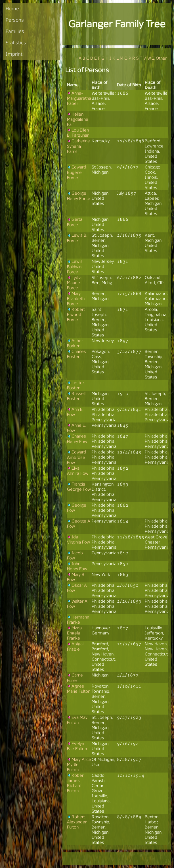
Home (12, 8)
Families (15, 31)
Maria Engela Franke (74, 633)
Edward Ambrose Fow (76, 457)
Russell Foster (76, 396)
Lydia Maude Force (74, 283)
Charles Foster (76, 354)
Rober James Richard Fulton (75, 783)
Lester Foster (76, 385)
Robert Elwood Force (76, 314)
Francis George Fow (79, 487)
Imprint (14, 54)
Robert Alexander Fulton (77, 822)
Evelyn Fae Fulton (77, 746)
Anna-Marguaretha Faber (79, 98)
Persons (15, 20)
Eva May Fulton (77, 720)
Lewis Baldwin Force (75, 266)
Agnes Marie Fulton (79, 689)
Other (161, 58)
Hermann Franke (78, 620)
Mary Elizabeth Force (76, 298)
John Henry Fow (77, 566)
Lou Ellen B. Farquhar (78, 133)
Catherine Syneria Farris (78, 146)
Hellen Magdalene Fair (78, 119)
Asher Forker (75, 343)
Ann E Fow (75, 412)
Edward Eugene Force (76, 172)
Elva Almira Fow (78, 471)
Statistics (16, 42)
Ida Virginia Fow (78, 539)
